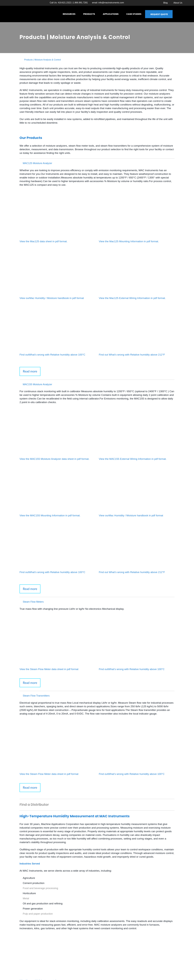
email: (108, 3)
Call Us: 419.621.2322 (60, 3)
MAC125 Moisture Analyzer (37, 163)
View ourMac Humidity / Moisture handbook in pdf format (52, 298)
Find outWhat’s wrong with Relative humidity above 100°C (52, 355)
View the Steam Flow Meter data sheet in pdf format (49, 669)
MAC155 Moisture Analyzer (37, 384)
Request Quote (159, 14)
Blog (165, 3)
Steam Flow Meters (33, 602)
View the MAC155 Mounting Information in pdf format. (50, 515)
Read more (30, 371)
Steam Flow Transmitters (36, 696)
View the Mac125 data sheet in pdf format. (44, 241)
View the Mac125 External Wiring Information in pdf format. (132, 298)
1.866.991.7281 (80, 3)
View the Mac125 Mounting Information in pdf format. (129, 241)
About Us (178, 3)
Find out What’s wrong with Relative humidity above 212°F (132, 355)
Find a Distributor (34, 805)
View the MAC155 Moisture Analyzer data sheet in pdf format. (54, 459)
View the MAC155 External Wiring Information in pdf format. (133, 459)
